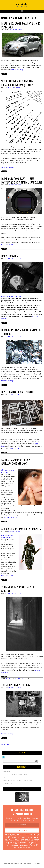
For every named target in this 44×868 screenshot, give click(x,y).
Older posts (6, 744)
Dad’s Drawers (10, 256)
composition (17, 678)
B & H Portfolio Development (18, 392)
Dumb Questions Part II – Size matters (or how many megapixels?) (22, 180)
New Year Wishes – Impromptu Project (16, 774)
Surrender (6, 771)
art (13, 678)
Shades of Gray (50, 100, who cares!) (22, 529)
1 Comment (18, 531)
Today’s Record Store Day (16, 685)
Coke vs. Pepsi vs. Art (10, 777)
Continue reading (18, 70)
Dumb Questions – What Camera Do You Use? (21, 332)
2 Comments (18, 395)
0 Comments (18, 30)
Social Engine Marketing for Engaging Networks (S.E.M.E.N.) (18, 83)
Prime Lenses (8, 783)
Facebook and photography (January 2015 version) (17, 462)
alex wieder (8, 678)
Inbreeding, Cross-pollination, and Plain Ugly (21, 25)
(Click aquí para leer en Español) (12, 296)
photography (25, 678)
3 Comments (18, 258)
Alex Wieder (11, 30)
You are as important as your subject (18, 589)
